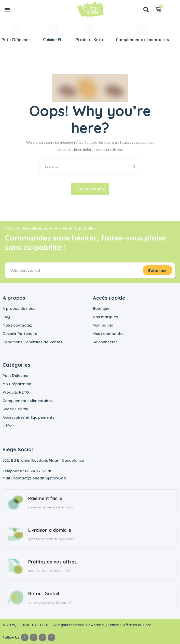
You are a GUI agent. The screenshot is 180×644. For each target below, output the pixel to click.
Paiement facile (45, 499)
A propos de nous (19, 309)
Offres (9, 426)
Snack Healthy (16, 409)
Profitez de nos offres (52, 562)
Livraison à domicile (50, 530)
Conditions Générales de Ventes (32, 342)
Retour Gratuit (44, 594)
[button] (7, 10)
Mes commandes (109, 334)
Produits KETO (16, 392)
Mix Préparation (17, 384)
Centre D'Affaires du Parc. (130, 625)
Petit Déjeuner (16, 376)
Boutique (101, 309)
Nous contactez (17, 325)
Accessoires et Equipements (29, 418)
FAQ (6, 317)
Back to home (90, 189)
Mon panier (103, 325)
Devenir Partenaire (20, 334)
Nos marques (105, 317)
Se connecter (105, 342)
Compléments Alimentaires (28, 401)
